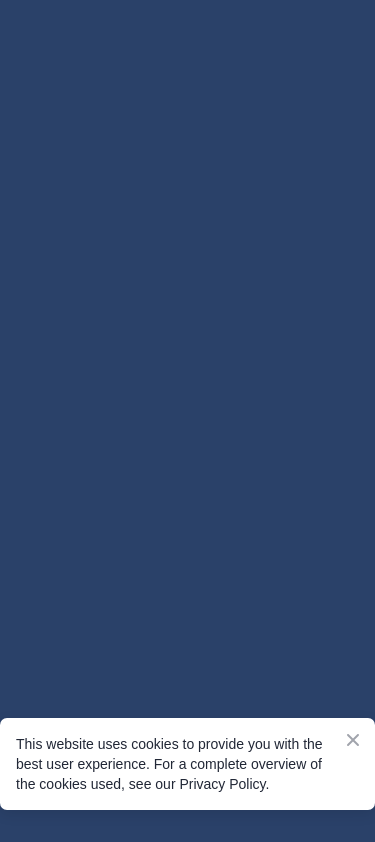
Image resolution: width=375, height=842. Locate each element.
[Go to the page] (187, 103)
